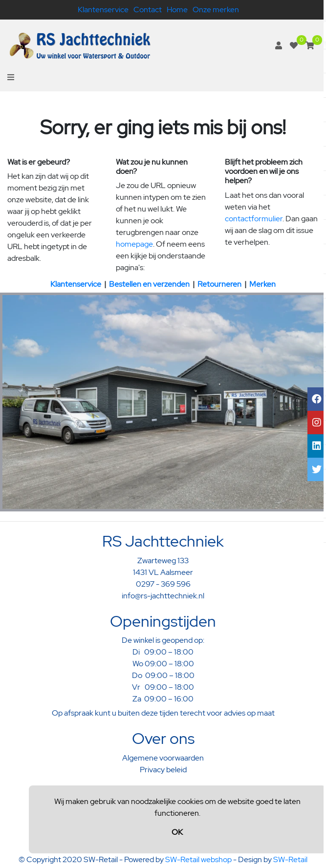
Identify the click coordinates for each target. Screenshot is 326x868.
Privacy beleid (163, 770)
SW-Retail (290, 859)
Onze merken (216, 10)
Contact (148, 10)
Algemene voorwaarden (163, 758)
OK (177, 832)
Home (177, 10)
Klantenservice (103, 10)
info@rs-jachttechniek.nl (163, 596)
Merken (262, 284)
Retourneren (219, 284)
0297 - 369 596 (163, 584)
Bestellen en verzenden (149, 284)
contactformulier (254, 219)
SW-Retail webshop (198, 859)
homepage (134, 244)
